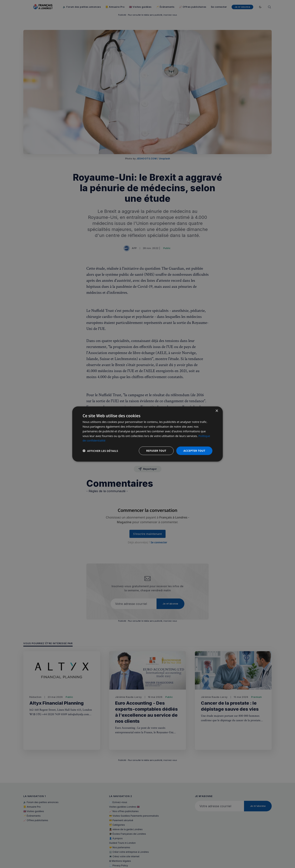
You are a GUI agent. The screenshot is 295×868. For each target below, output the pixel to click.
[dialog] (147, 434)
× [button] (217, 411)
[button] (100, 451)
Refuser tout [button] (156, 451)
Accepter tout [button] (194, 451)
